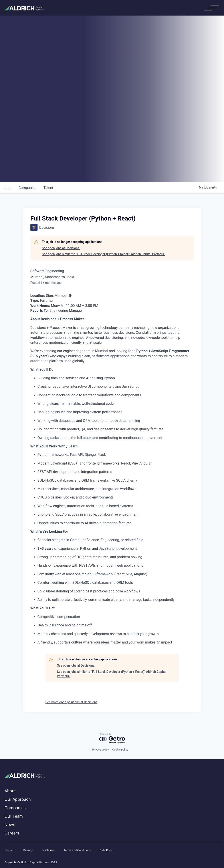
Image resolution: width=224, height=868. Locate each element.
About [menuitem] (10, 791)
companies (27, 188)
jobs (7, 188)
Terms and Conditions (77, 850)
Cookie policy (120, 750)
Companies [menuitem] (15, 808)
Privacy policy (100, 750)
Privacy (28, 850)
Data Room (106, 850)
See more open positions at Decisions (71, 702)
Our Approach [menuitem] (18, 799)
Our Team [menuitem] (14, 816)
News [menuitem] (10, 825)
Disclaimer (48, 850)
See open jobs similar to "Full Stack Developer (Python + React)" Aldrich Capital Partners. (103, 254)
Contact (9, 850)
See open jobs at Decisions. (61, 248)
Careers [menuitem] (12, 833)
